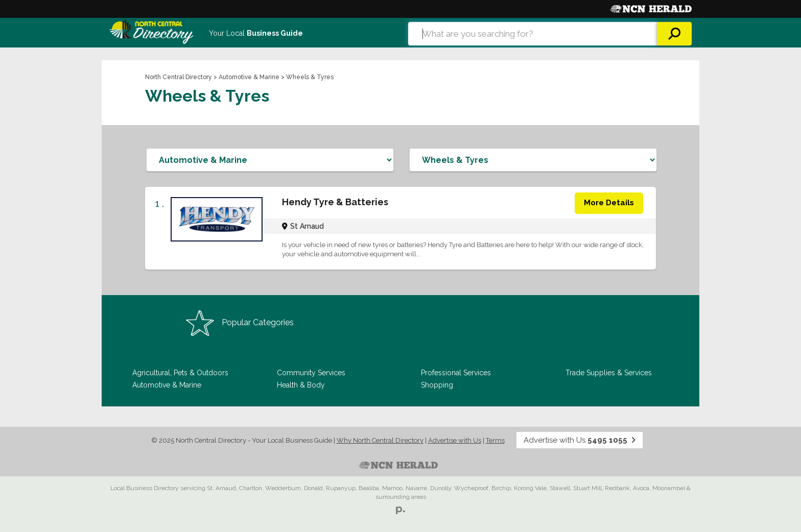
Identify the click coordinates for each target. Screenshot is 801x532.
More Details (609, 203)
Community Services (311, 373)
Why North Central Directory (380, 440)
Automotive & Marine (249, 77)
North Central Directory (179, 77)
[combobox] (533, 34)
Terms (495, 440)
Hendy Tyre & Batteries (335, 202)
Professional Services (456, 373)
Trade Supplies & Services (609, 373)
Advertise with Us (455, 440)
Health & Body (301, 385)
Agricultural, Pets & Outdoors (180, 373)
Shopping (437, 385)
